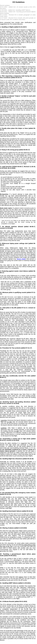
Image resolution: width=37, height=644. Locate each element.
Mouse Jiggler (21, 259)
